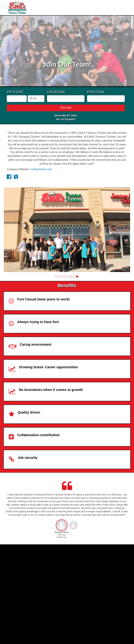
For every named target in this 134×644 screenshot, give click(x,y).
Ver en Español (66, 119)
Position (96, 92)
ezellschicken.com (41, 169)
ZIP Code (15, 92)
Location (56, 92)
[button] (56, 276)
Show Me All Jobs (66, 116)
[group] (67, 230)
